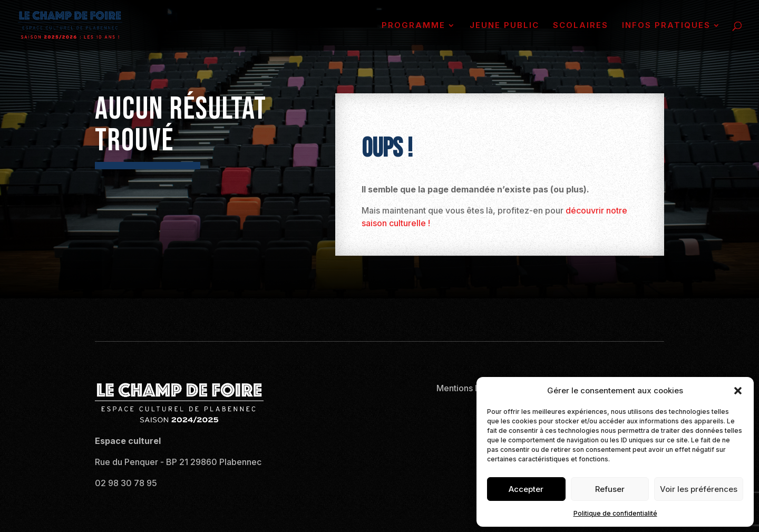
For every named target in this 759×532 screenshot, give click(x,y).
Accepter (526, 489)
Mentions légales (470, 388)
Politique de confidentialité (615, 513)
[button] (738, 391)
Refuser (610, 489)
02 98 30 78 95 (126, 483)
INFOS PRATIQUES (666, 26)
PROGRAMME (413, 26)
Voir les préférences (699, 489)
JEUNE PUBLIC (504, 26)
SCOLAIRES (581, 26)
